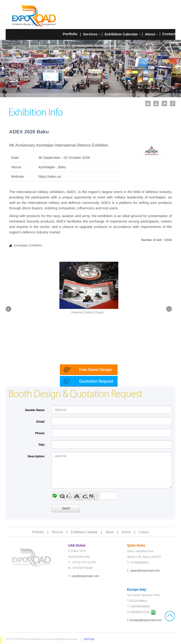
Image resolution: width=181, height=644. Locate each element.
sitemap (89, 639)
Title (42, 445)
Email (40, 422)
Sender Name (35, 410)
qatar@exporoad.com (145, 570)
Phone (40, 433)
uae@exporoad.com (85, 576)
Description (36, 456)
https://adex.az (50, 176)
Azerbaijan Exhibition (28, 245)
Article (126, 532)
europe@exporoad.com (146, 620)
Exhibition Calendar (84, 532)
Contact (144, 532)
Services (57, 532)
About (109, 532)
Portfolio (38, 532)
